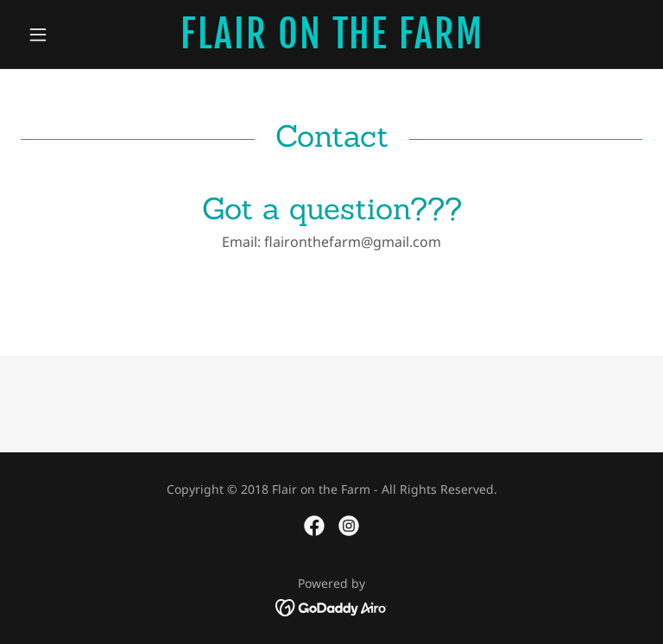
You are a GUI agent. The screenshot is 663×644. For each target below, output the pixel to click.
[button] (67, 35)
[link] (331, 42)
